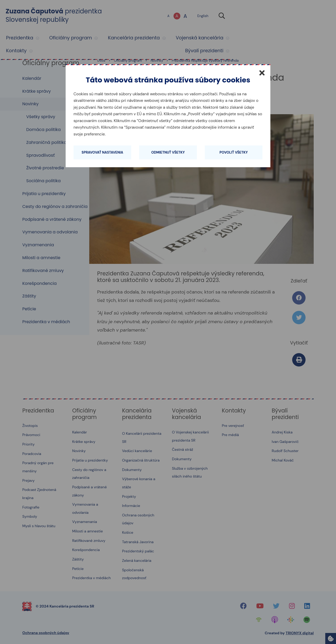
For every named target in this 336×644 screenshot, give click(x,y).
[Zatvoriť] (262, 73)
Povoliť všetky (233, 152)
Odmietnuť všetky (168, 152)
